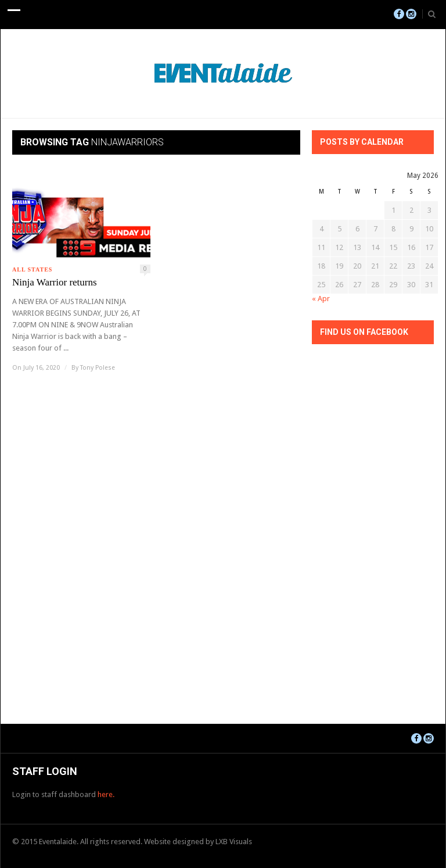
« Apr (321, 299)
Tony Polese (98, 368)
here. (106, 794)
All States (32, 269)
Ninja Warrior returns (55, 282)
